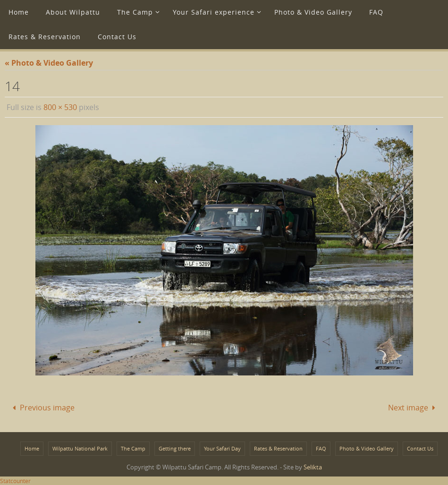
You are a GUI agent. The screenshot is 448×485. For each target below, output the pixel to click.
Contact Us (420, 448)
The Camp (133, 448)
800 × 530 (60, 107)
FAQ (321, 448)
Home (32, 448)
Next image (413, 408)
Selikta (313, 467)
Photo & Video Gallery (367, 448)
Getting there (175, 448)
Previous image (42, 408)
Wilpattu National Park (80, 448)
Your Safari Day (222, 448)
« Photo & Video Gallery (49, 63)
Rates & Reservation (278, 448)
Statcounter (15, 481)
